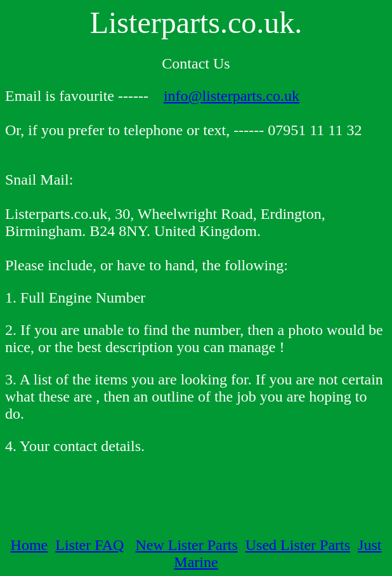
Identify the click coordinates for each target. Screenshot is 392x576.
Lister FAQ (89, 545)
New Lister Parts (186, 545)
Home (29, 545)
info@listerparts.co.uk (232, 96)
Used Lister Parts (298, 545)
